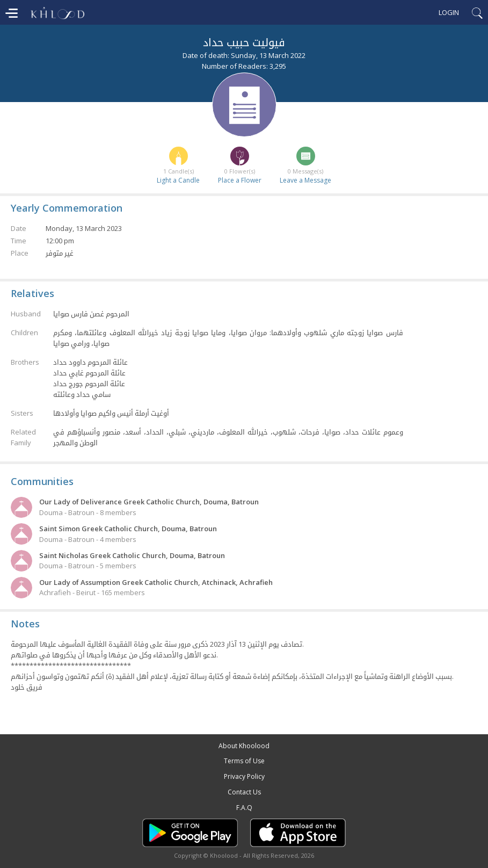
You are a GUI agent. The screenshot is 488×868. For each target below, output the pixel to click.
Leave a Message (305, 180)
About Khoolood (244, 746)
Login (449, 12)
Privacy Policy (244, 776)
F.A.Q (244, 808)
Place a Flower (240, 180)
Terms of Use (244, 761)
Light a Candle (178, 180)
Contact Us (244, 792)
